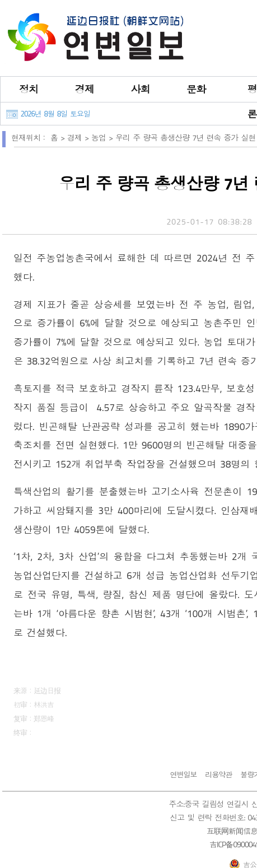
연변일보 (183, 774)
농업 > (103, 137)
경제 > (79, 137)
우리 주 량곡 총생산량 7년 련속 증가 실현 (185, 137)
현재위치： (29, 137)
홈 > (59, 137)
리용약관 (218, 774)
